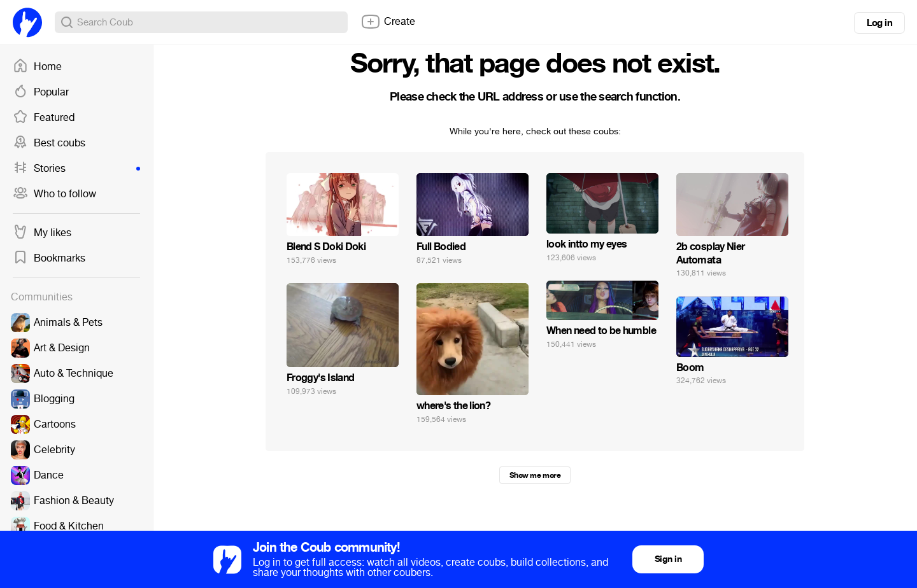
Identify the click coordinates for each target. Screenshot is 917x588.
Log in (879, 23)
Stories (76, 169)
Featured (44, 118)
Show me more (535, 475)
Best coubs (49, 143)
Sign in (668, 559)
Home (37, 67)
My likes (42, 233)
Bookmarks (49, 258)
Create (388, 22)
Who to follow (54, 194)
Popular (41, 92)
